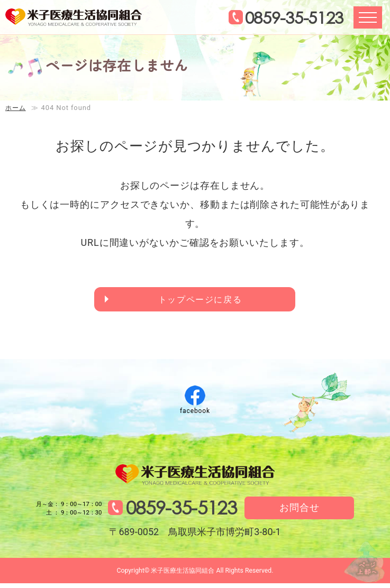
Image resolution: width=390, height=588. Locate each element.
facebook (195, 413)
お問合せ (305, 512)
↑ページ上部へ (358, 555)
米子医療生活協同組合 (80, 19)
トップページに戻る (201, 301)
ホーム (16, 108)
